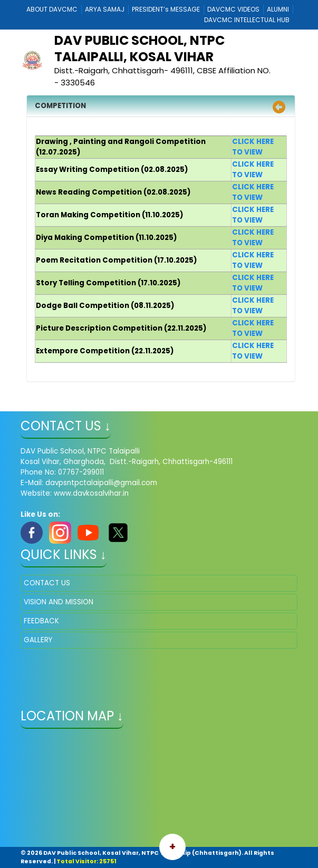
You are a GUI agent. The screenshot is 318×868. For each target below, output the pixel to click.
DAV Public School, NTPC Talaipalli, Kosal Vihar (139, 49)
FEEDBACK (41, 621)
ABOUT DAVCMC (52, 9)
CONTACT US (47, 583)
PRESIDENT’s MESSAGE (166, 9)
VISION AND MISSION (59, 602)
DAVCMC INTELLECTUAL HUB (247, 20)
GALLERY (38, 640)
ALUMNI (278, 9)
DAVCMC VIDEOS (233, 9)
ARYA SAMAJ (105, 9)
